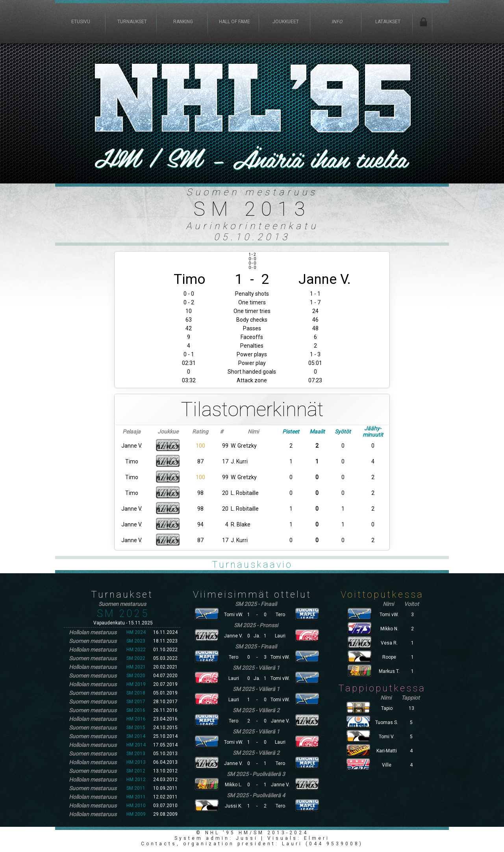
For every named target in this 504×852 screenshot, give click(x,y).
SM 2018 (136, 693)
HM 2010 (136, 806)
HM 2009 (136, 814)
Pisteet (291, 432)
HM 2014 (136, 745)
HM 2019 (136, 684)
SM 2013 (136, 754)
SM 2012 (136, 771)
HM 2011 (136, 797)
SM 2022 (136, 658)
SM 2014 (136, 736)
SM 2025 (123, 614)
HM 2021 (136, 667)
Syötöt (343, 432)
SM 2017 (136, 702)
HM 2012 (136, 780)
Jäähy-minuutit (373, 432)
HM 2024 (136, 632)
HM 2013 (136, 762)
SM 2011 (136, 788)
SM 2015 (136, 728)
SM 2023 (136, 641)
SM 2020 (136, 676)
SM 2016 (136, 710)
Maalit (317, 432)
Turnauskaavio (252, 565)
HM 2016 (136, 719)
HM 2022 (136, 650)
